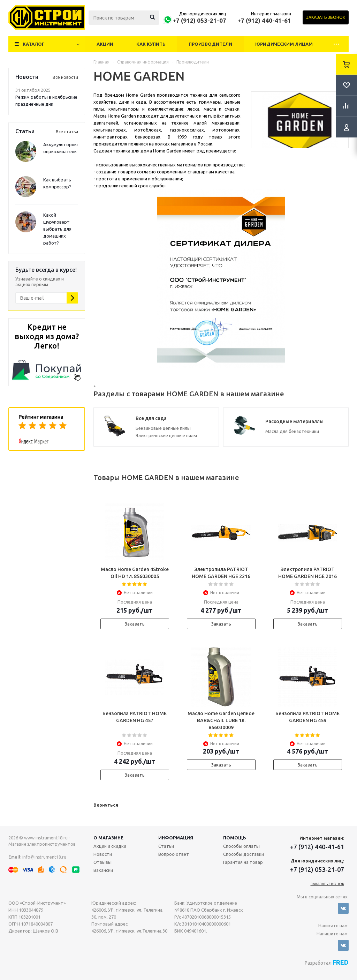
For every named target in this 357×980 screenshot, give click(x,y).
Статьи (166, 846)
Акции (105, 44)
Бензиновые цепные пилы (163, 428)
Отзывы (102, 862)
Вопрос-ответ (174, 854)
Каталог (34, 44)
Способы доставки (244, 854)
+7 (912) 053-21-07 (199, 20)
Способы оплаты (241, 846)
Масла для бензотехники (292, 431)
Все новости (65, 77)
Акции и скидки (110, 846)
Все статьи (67, 132)
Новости (103, 854)
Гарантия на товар (243, 862)
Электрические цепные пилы (166, 435)
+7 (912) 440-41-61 (264, 20)
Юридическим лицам (284, 44)
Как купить (151, 44)
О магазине (108, 838)
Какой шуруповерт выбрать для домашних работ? (57, 229)
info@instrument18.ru (44, 857)
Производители (210, 44)
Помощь (235, 838)
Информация (176, 838)
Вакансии (103, 870)
